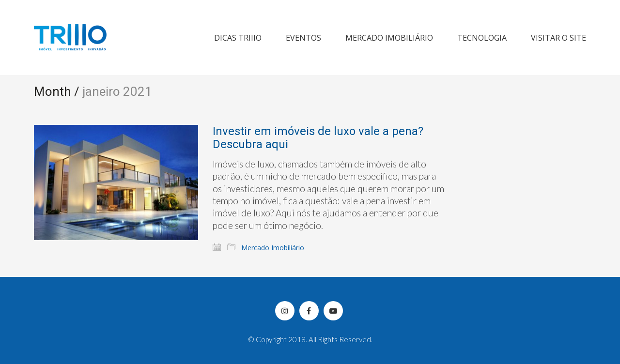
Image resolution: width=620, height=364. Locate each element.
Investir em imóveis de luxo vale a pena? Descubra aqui (318, 138)
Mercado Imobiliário (273, 248)
